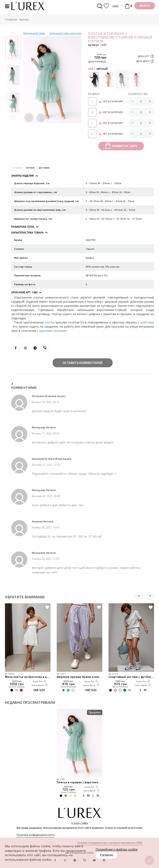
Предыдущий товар (34, 33)
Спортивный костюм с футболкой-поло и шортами (131, 677)
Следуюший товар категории (65, 33)
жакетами (147, 322)
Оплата (30, 168)
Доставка (44, 168)
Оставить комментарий (83, 363)
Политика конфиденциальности (36, 835)
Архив (24, 19)
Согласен (107, 855)
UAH (115, 6)
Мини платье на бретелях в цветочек (28, 677)
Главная (11, 19)
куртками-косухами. (53, 331)
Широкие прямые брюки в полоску (79, 677)
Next (13, 117)
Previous (13, 34)
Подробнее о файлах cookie (117, 849)
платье (50, 322)
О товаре (17, 168)
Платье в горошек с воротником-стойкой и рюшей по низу (79, 782)
